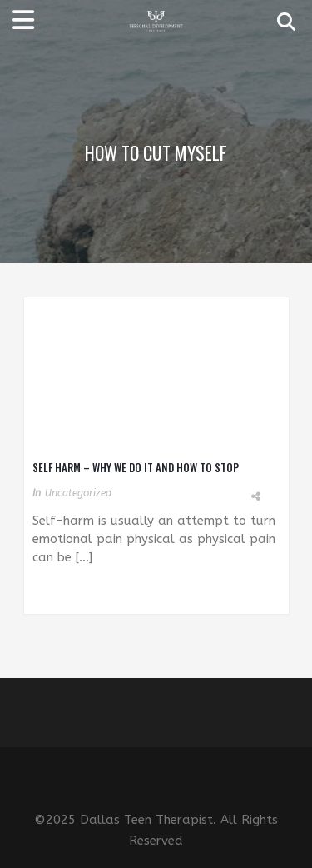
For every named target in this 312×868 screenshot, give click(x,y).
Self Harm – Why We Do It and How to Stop (136, 467)
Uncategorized (78, 493)
